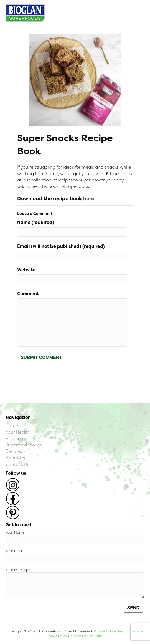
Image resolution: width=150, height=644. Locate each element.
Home (12, 426)
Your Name (75, 537)
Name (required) (36, 222)
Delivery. (75, 636)
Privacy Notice (105, 631)
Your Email (75, 556)
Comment (28, 294)
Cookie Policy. (57, 636)
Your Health (18, 432)
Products (15, 439)
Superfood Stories (24, 445)
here (89, 199)
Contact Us (17, 464)
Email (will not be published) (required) (61, 246)
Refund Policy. (92, 636)
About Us (15, 458)
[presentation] (59, 376)
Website (26, 270)
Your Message (75, 583)
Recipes (14, 451)
